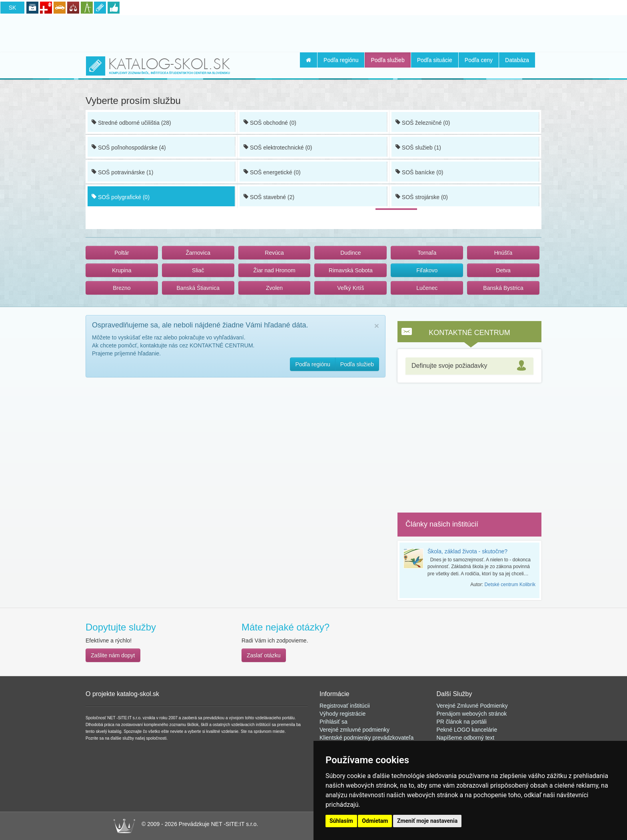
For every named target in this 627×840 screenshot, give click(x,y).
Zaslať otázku (264, 655)
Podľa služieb (387, 60)
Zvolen (274, 288)
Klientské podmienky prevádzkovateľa (366, 738)
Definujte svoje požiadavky (449, 366)
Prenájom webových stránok (472, 714)
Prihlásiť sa (333, 722)
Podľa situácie (435, 60)
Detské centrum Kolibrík (510, 585)
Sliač (198, 270)
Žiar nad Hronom (275, 270)
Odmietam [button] (375, 821)
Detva (503, 270)
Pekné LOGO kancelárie (467, 730)
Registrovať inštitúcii (345, 706)
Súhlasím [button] (341, 821)
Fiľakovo (427, 270)
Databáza (517, 60)
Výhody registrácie (342, 714)
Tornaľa (427, 253)
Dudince (350, 253)
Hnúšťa (503, 253)
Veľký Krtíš (350, 288)
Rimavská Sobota (351, 270)
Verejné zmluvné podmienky (354, 730)
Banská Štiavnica (198, 288)
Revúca (274, 253)
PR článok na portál (461, 722)
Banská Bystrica (503, 288)
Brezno (122, 288)
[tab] (469, 366)
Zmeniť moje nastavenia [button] (427, 821)
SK (13, 8)
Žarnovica (198, 253)
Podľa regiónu (341, 60)
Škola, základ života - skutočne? (467, 551)
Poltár (122, 253)
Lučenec (427, 288)
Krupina (122, 270)
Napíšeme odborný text (466, 738)
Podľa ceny (479, 60)
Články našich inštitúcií (442, 524)
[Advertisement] (313, 32)
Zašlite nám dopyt (113, 655)
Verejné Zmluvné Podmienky (472, 706)
